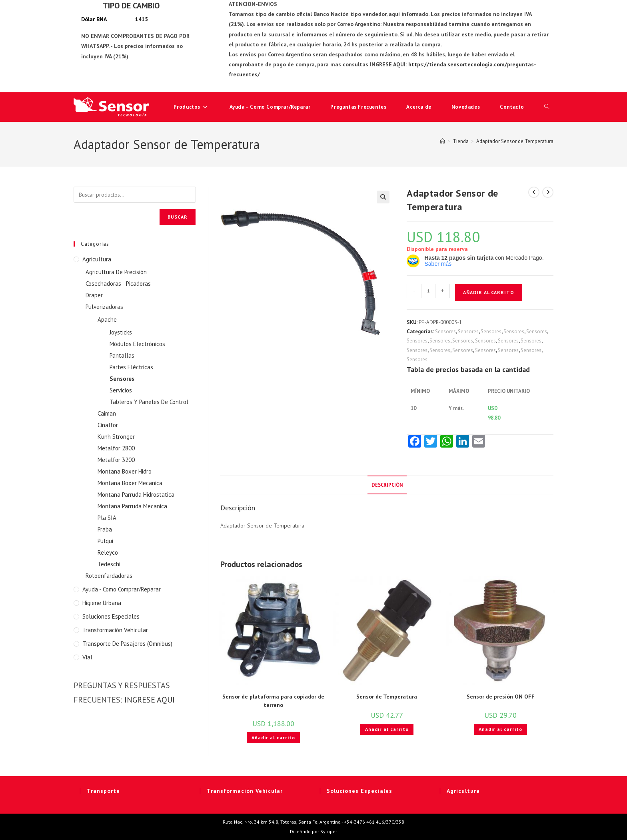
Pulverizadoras (104, 307)
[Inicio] (442, 141)
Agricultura (97, 259)
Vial (87, 657)
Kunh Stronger (116, 437)
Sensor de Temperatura (387, 697)
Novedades (466, 107)
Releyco (108, 552)
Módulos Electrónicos (137, 344)
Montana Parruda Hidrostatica (136, 495)
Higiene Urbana (102, 603)
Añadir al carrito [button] (273, 737)
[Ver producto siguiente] (548, 192)
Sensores (445, 331)
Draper (94, 295)
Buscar (178, 217)
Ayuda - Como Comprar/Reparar (122, 589)
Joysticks (121, 332)
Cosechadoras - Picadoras (118, 284)
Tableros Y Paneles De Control (149, 402)
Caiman (107, 413)
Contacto (512, 107)
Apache (107, 319)
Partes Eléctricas (131, 367)
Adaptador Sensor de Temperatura (515, 141)
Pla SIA (107, 518)
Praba (105, 529)
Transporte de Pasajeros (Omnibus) (127, 644)
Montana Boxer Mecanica (130, 483)
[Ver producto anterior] (534, 192)
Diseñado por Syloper (313, 831)
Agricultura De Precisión (116, 272)
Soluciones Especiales (111, 616)
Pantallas (122, 355)
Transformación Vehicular (115, 630)
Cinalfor (108, 425)
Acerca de (419, 107)
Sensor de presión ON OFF (501, 697)
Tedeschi (109, 564)
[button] (383, 197)
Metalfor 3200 (116, 460)
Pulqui (105, 541)
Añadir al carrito (489, 292)
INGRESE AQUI (150, 700)
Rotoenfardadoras (109, 576)
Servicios (121, 390)
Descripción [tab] (387, 485)
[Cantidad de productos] (428, 291)
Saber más (438, 264)
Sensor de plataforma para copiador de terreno (273, 701)
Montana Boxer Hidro (125, 471)
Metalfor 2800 (116, 448)
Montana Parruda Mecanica (132, 506)
